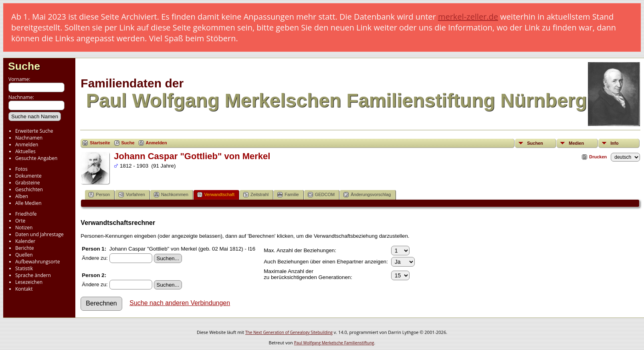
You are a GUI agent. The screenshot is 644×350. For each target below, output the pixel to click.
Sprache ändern (33, 275)
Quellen (24, 255)
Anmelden (27, 145)
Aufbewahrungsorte (37, 262)
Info (614, 143)
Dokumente (28, 176)
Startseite (100, 143)
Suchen (535, 143)
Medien (576, 143)
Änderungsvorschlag (367, 195)
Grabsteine (28, 183)
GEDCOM (321, 195)
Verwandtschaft (216, 195)
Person (99, 195)
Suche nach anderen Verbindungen (180, 303)
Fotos (21, 169)
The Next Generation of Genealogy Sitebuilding (289, 332)
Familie (288, 195)
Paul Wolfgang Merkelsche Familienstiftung (334, 343)
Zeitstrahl (256, 195)
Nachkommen (171, 195)
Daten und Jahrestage (39, 234)
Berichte (25, 248)
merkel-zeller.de (468, 17)
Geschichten (29, 189)
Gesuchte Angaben (36, 158)
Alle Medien (28, 203)
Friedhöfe (26, 214)
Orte (20, 221)
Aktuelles (25, 151)
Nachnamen (29, 138)
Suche (24, 66)
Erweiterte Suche (34, 131)
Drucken (598, 157)
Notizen (24, 228)
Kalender (25, 241)
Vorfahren (132, 195)
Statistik (24, 268)
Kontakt (24, 289)
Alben (22, 196)
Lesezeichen (29, 282)
